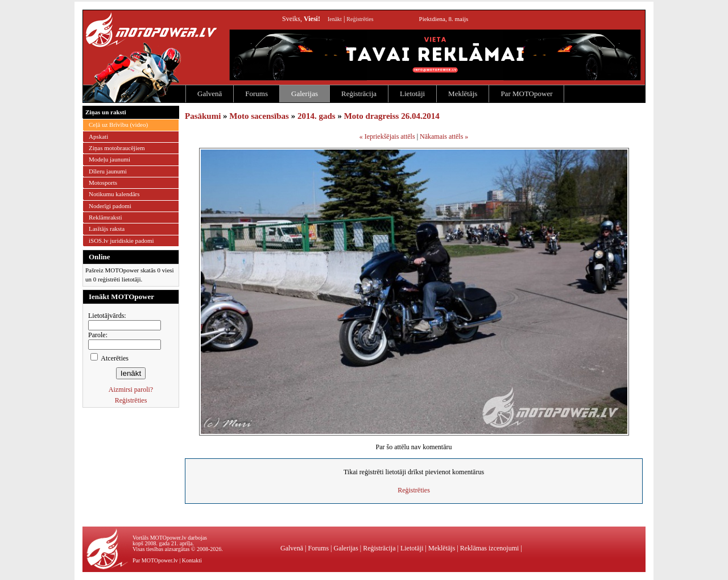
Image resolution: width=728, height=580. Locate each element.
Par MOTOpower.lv (155, 560)
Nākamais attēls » (444, 136)
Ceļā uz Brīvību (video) (118, 125)
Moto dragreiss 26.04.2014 (392, 116)
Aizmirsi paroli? (131, 390)
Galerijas (305, 94)
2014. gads (317, 116)
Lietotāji (412, 94)
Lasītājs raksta (107, 229)
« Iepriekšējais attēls (387, 136)
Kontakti (192, 560)
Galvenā (210, 94)
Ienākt (335, 19)
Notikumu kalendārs (114, 194)
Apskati (98, 136)
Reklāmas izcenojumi (490, 548)
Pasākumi (203, 116)
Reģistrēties (360, 19)
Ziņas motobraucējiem (117, 148)
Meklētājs (463, 94)
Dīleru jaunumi (108, 171)
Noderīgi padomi (110, 206)
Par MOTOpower (526, 94)
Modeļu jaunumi (109, 159)
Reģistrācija (359, 94)
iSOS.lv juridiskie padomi (121, 241)
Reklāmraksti (106, 217)
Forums (257, 94)
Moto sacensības (259, 116)
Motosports (103, 183)
